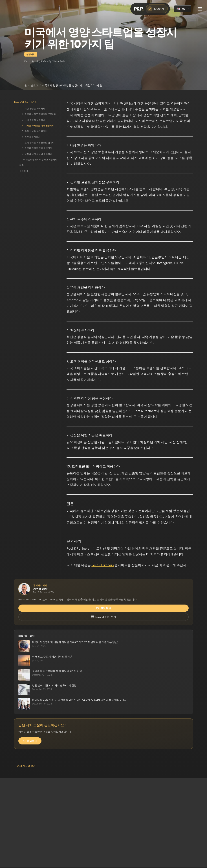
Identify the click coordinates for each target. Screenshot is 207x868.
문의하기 (24, 171)
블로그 (34, 85)
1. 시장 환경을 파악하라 (34, 108)
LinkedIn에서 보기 (103, 617)
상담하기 (156, 9)
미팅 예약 (104, 608)
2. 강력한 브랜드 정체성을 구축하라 (39, 114)
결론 (21, 165)
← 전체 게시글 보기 (25, 766)
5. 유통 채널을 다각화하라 (35, 131)
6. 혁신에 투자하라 (31, 137)
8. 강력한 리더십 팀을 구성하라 (37, 148)
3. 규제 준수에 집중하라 (34, 120)
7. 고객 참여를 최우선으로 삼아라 (38, 143)
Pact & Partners (103, 565)
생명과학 (31, 54)
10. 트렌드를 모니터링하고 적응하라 (40, 159)
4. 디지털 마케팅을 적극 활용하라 (38, 125)
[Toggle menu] (200, 9)
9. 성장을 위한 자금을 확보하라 (37, 154)
